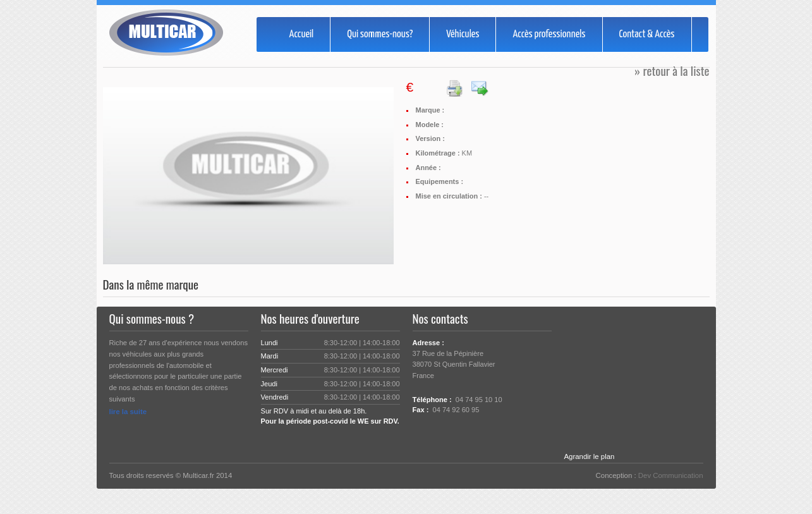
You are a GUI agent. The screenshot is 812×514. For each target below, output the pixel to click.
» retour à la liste (672, 70)
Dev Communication (671, 475)
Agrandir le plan (590, 456)
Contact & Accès (647, 34)
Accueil (302, 34)
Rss (460, 435)
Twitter (420, 435)
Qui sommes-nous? (380, 34)
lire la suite (128, 412)
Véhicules (463, 34)
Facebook (440, 435)
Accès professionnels (549, 34)
